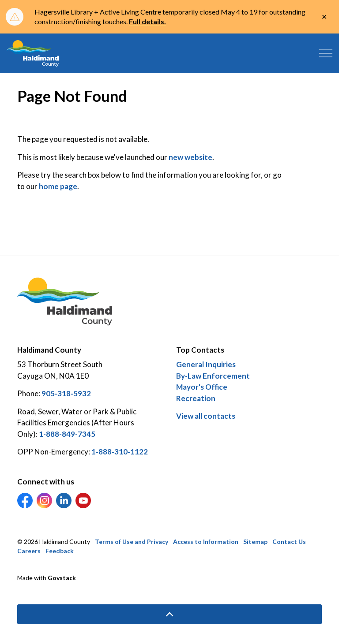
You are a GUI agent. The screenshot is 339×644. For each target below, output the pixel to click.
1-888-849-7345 (67, 434)
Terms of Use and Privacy (132, 542)
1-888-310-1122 (120, 452)
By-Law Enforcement (213, 376)
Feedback (60, 551)
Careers (29, 551)
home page (58, 186)
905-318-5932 (66, 393)
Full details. (147, 21)
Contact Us (289, 542)
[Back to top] (169, 614)
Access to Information (206, 542)
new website (190, 157)
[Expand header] (326, 53)
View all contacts (206, 416)
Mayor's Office (202, 387)
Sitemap (255, 542)
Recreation (196, 398)
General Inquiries (206, 364)
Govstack (62, 578)
